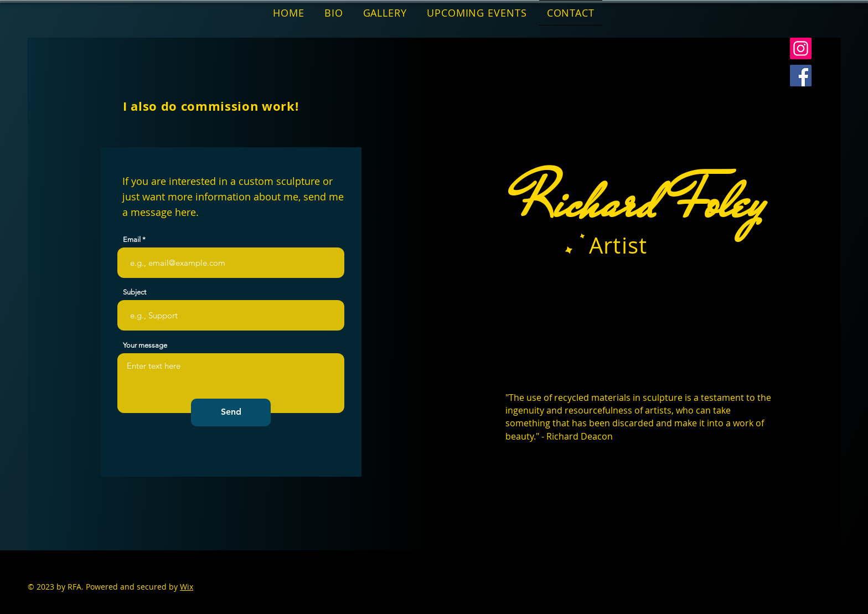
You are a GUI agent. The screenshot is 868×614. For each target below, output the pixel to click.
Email (132, 239)
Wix (187, 587)
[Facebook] (801, 76)
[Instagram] (801, 48)
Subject (135, 292)
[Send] (231, 412)
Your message (145, 345)
